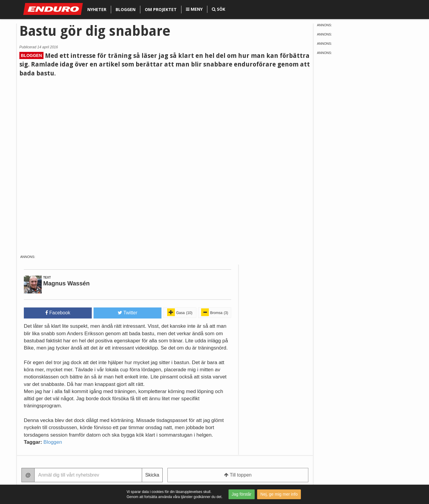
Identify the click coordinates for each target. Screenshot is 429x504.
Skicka (152, 475)
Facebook (58, 313)
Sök (219, 9)
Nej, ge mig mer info (279, 494)
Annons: (28, 257)
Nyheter (97, 9)
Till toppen (238, 475)
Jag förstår (242, 494)
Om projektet (161, 9)
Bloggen (126, 9)
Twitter (128, 313)
